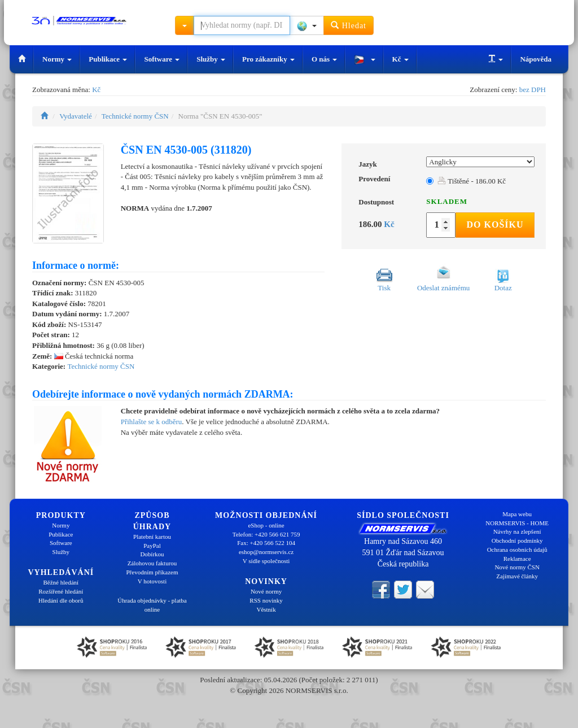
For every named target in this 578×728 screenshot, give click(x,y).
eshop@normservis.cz (266, 552)
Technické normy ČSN (135, 116)
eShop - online (266, 525)
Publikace (108, 59)
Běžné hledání (61, 582)
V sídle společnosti (266, 561)
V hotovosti (152, 581)
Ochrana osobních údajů (517, 550)
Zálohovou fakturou (152, 563)
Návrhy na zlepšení (517, 531)
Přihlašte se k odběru (152, 422)
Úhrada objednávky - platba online (152, 605)
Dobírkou (152, 554)
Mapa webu (517, 514)
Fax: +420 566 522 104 (266, 543)
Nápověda (536, 59)
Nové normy (266, 591)
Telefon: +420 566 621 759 (266, 534)
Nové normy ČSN (517, 567)
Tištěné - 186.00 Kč (472, 181)
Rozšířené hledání (61, 591)
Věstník (266, 609)
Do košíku (495, 224)
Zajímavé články (517, 576)
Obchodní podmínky (517, 540)
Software (162, 59)
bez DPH (533, 90)
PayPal (152, 546)
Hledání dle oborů (61, 600)
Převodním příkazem (152, 572)
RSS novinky (266, 600)
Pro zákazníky (268, 59)
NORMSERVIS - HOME (517, 523)
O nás (324, 59)
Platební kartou (152, 537)
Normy (57, 59)
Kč (400, 59)
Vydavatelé (76, 116)
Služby (211, 59)
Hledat (349, 25)
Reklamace (517, 559)
